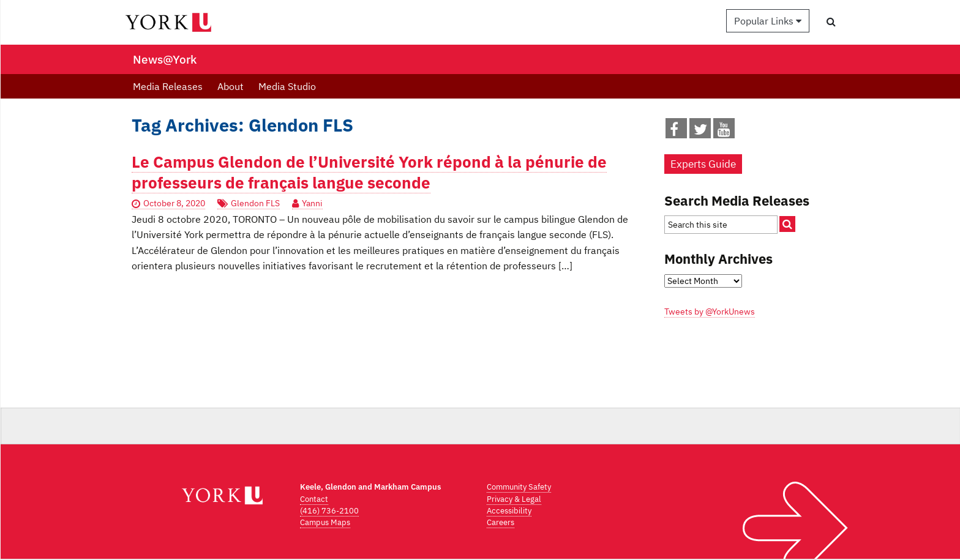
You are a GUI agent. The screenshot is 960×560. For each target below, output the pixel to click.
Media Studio (287, 86)
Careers (501, 522)
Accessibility (509, 511)
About (231, 86)
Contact (314, 499)
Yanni (312, 203)
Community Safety (519, 487)
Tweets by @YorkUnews (710, 312)
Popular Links (768, 21)
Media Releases (168, 86)
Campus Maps (325, 522)
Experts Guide (703, 164)
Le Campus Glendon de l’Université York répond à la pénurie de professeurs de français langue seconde (369, 172)
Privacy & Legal (514, 499)
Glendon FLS (255, 203)
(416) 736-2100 (329, 511)
